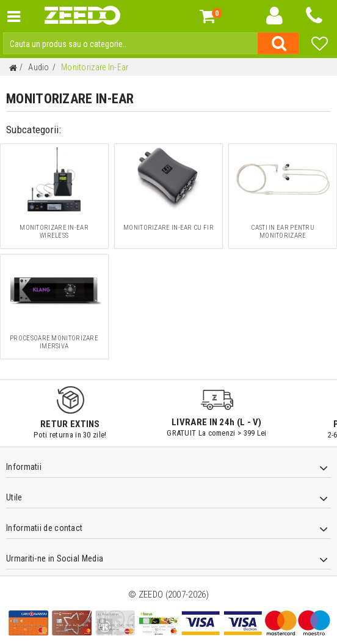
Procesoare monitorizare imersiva (54, 342)
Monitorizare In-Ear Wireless (54, 232)
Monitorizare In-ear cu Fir (168, 228)
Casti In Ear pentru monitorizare (283, 232)
